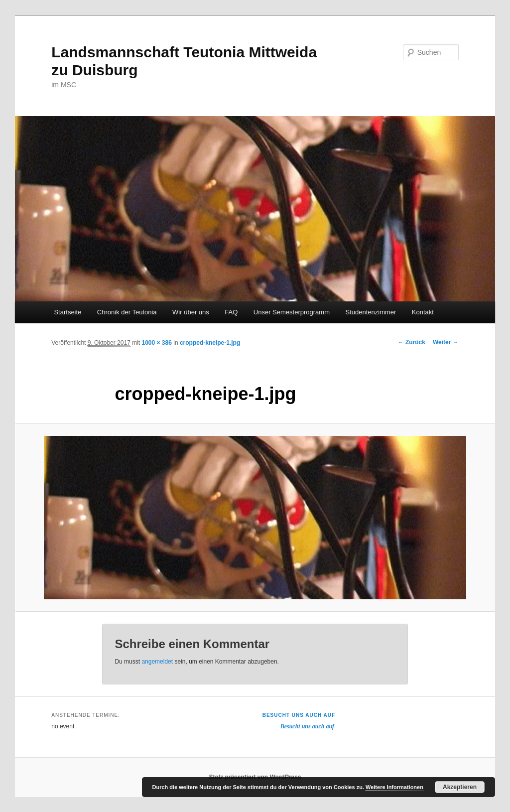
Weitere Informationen (394, 787)
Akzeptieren (460, 787)
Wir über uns (191, 312)
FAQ (231, 312)
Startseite (67, 312)
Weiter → (446, 342)
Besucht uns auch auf (299, 715)
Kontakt (423, 312)
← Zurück (412, 342)
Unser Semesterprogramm (292, 312)
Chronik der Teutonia (127, 312)
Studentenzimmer (371, 312)
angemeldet (157, 662)
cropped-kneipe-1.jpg (210, 343)
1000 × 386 (156, 343)
